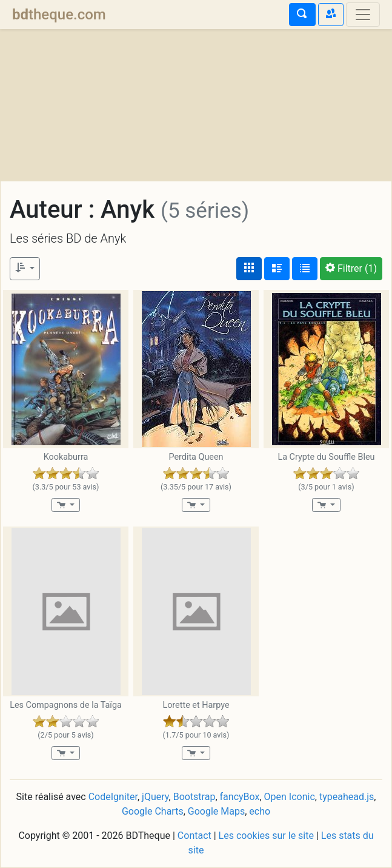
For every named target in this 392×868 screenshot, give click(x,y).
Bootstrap (194, 797)
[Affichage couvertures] (249, 269)
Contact (194, 836)
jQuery (155, 797)
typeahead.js (347, 797)
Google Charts (153, 811)
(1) (351, 268)
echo (260, 811)
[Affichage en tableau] (305, 269)
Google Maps (216, 811)
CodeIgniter (113, 797)
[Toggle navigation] (363, 15)
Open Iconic (290, 797)
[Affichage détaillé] (277, 269)
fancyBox (240, 797)
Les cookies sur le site (266, 836)
